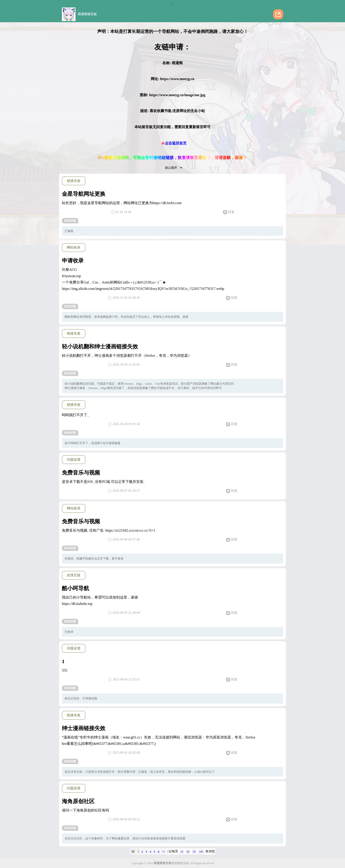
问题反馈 (74, 460)
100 (201, 852)
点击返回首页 (174, 143)
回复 (229, 212)
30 (188, 852)
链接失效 (74, 181)
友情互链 (74, 575)
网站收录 (74, 247)
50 (194, 852)
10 (182, 852)
